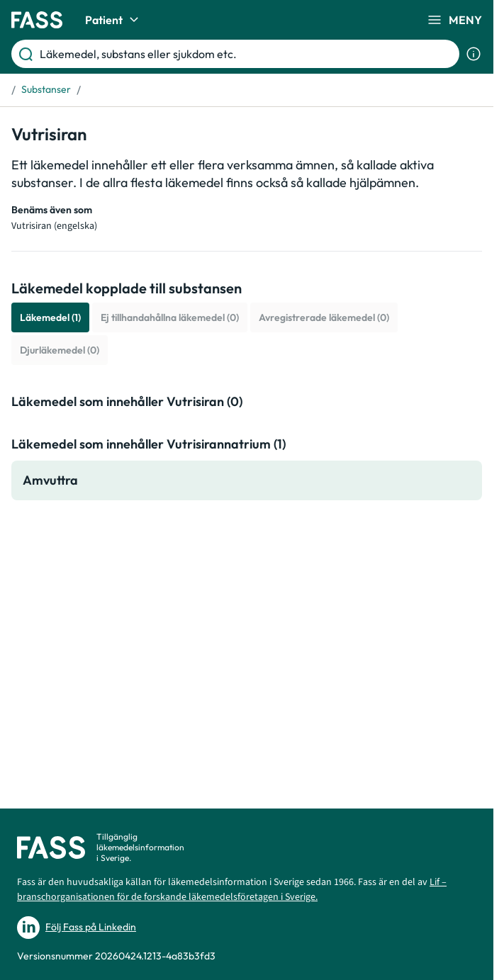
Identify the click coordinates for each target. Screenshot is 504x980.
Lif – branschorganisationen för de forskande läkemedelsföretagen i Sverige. (232, 890)
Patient (114, 20)
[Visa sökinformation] (474, 54)
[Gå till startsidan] (37, 20)
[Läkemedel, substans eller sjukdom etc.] (247, 54)
